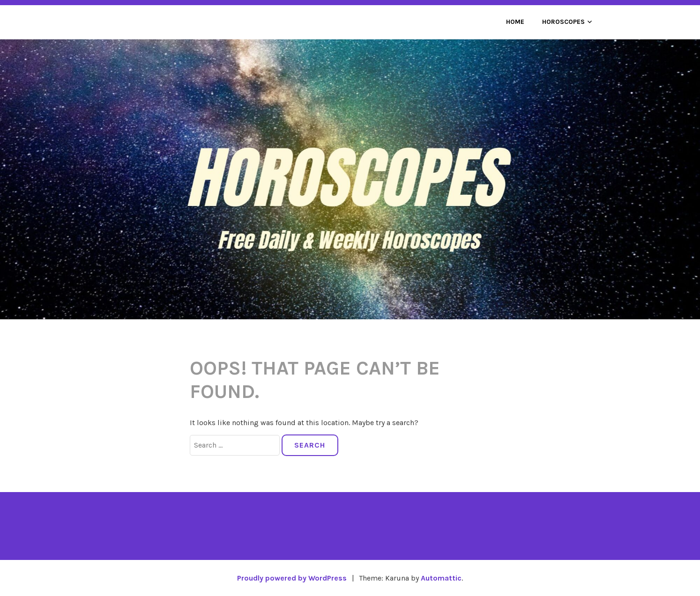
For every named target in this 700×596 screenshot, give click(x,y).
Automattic (441, 578)
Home (515, 22)
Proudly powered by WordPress (292, 578)
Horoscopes (563, 22)
